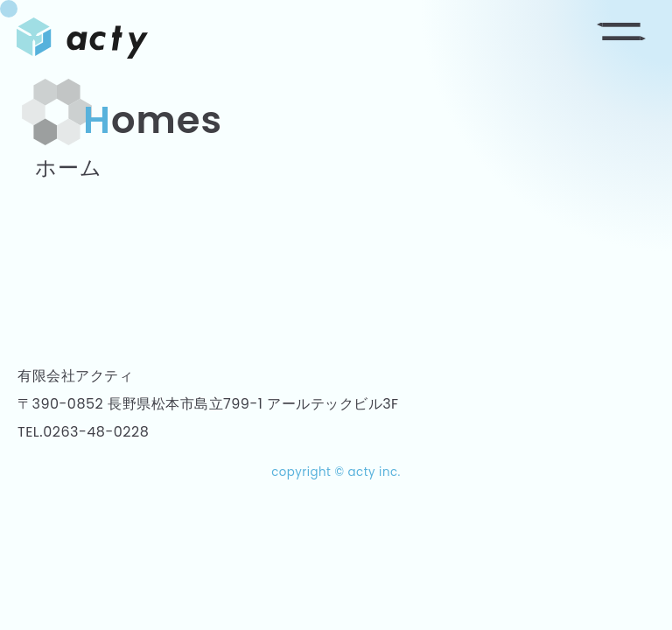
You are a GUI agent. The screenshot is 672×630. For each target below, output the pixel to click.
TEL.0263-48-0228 (83, 432)
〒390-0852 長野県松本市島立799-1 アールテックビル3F (208, 404)
